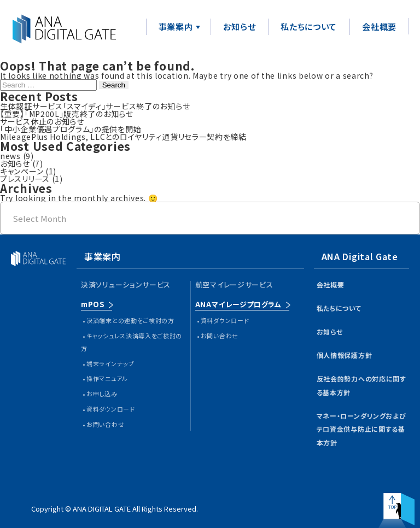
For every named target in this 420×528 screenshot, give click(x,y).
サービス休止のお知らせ (42, 121)
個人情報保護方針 (345, 355)
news (10, 156)
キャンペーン (22, 171)
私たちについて (309, 27)
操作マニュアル (107, 378)
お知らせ (239, 27)
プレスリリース (25, 179)
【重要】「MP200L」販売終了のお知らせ (67, 114)
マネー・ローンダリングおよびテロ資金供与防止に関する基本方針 (361, 429)
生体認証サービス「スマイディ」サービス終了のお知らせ (95, 106)
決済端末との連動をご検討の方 (130, 320)
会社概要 (379, 27)
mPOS (93, 304)
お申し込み (102, 394)
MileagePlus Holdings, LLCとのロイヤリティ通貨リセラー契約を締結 (123, 137)
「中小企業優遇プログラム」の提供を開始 (71, 129)
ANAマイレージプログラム (238, 304)
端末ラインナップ (110, 363)
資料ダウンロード (111, 409)
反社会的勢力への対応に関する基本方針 (361, 385)
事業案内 (176, 27)
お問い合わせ (105, 424)
